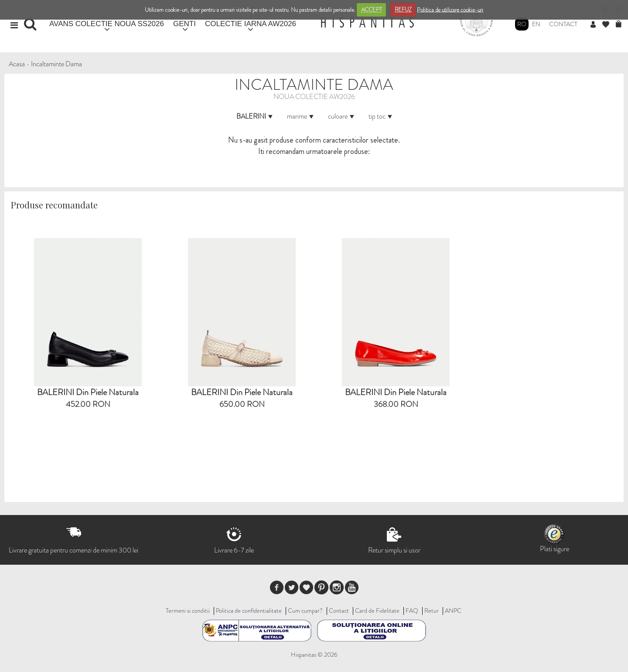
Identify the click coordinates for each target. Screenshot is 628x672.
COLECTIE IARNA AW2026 (251, 24)
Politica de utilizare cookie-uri (450, 9)
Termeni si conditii (188, 611)
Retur (432, 611)
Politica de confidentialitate (249, 611)
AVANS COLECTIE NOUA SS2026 (107, 24)
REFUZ (403, 9)
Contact (563, 24)
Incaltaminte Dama (56, 64)
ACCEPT (372, 9)
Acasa (17, 64)
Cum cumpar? (305, 611)
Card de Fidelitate (377, 611)
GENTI (184, 24)
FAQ (412, 611)
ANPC (453, 611)
